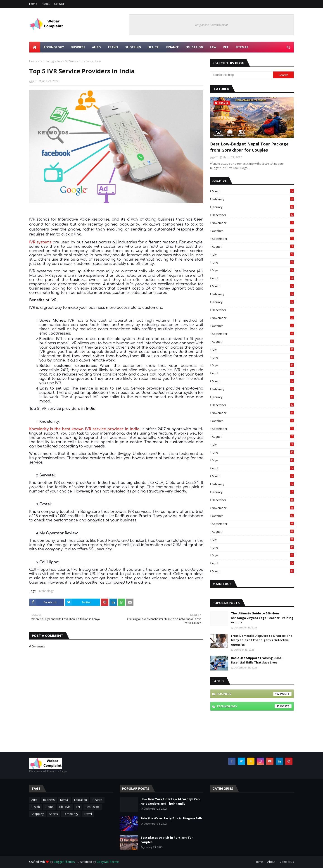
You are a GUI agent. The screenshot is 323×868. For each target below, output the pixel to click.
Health (36, 807)
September (253, 239)
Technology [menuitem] (54, 47)
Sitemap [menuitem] (242, 47)
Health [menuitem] (154, 47)
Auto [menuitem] (96, 47)
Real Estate (93, 807)
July (253, 254)
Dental (64, 800)
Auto (34, 800)
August (253, 247)
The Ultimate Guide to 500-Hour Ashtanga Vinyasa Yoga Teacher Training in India (262, 618)
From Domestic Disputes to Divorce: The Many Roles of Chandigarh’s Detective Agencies (262, 640)
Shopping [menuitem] (133, 47)
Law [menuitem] (213, 47)
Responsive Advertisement (211, 25)
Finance (97, 800)
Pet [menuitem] (226, 47)
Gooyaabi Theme (108, 862)
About (46, 4)
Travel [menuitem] (113, 47)
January (253, 207)
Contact (59, 4)
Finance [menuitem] (172, 47)
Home (33, 4)
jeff (34, 81)
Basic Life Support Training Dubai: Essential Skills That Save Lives (257, 660)
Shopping (38, 814)
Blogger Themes (64, 862)
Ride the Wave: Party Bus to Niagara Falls (171, 818)
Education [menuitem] (194, 47)
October (253, 231)
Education (81, 800)
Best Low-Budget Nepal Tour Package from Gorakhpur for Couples (249, 147)
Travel (88, 814)
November (253, 223)
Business (254, 694)
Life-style (65, 807)
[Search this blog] (242, 75)
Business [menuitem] (78, 47)
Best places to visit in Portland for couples (167, 840)
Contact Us (287, 862)
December (253, 215)
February (253, 199)
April (253, 278)
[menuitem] (35, 47)
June (253, 262)
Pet (78, 807)
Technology (47, 61)
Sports (53, 814)
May (253, 270)
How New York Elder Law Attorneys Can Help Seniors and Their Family (170, 801)
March (253, 191)
